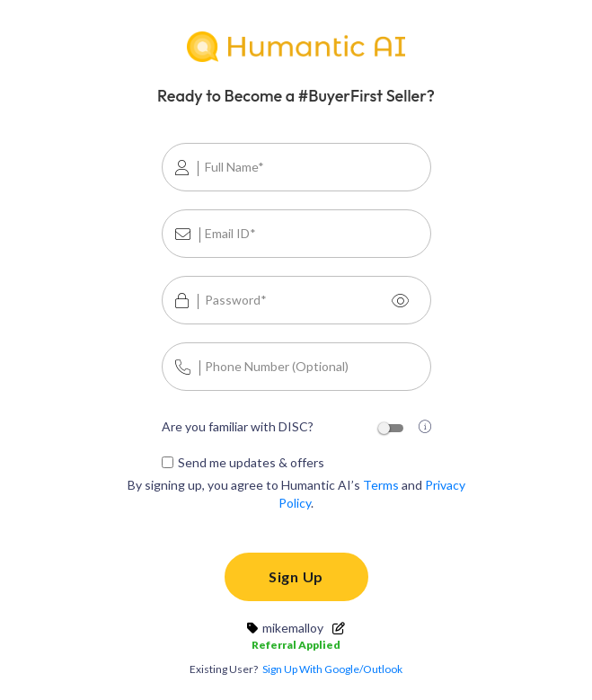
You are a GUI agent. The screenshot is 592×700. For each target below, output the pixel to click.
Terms (381, 485)
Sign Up (296, 576)
